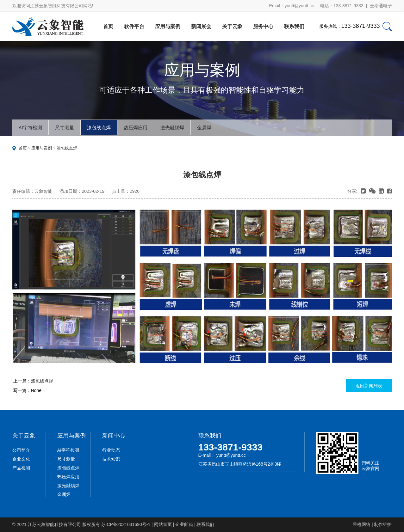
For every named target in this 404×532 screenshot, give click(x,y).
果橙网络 (362, 524)
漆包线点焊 (99, 128)
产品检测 (21, 468)
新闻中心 (114, 436)
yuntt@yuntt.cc (299, 6)
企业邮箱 (184, 524)
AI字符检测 (30, 128)
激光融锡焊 (172, 128)
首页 (108, 26)
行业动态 (111, 450)
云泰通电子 (381, 6)
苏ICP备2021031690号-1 (126, 524)
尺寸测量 (65, 128)
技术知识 (111, 459)
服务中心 (263, 26)
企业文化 (21, 459)
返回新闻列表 (369, 386)
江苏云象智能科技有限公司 (54, 524)
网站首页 (163, 524)
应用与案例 (168, 26)
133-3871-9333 (231, 447)
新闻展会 (201, 26)
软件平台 (134, 26)
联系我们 (294, 26)
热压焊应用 (136, 128)
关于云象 (232, 26)
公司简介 (21, 450)
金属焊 (204, 128)
